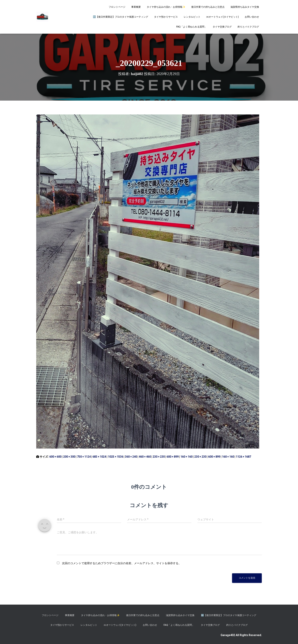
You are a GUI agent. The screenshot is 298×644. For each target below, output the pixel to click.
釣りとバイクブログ (248, 27)
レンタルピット (192, 17)
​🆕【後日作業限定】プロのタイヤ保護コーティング (120, 17)
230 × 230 (159, 457)
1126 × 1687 (243, 457)
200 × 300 (69, 457)
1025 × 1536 (116, 457)
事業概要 (136, 7)
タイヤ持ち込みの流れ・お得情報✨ (166, 7)
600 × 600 (55, 457)
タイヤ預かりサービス (166, 17)
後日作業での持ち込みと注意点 (208, 7)
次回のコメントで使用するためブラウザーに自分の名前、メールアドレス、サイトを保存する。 (122, 563)
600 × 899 (173, 457)
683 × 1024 (99, 457)
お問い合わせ (252, 17)
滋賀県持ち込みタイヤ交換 (245, 7)
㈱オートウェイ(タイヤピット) (223, 17)
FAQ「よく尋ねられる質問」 (191, 27)
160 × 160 (186, 457)
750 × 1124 (84, 457)
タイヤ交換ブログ (222, 27)
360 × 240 (131, 457)
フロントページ (117, 7)
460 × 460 (145, 457)
